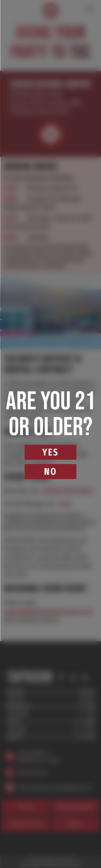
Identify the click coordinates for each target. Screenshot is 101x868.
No (51, 472)
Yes (50, 452)
